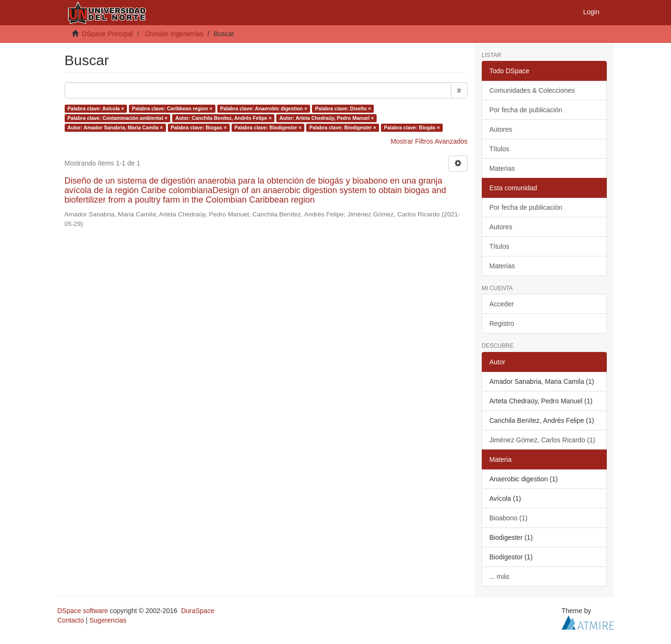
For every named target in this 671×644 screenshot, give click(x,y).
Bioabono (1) (508, 518)
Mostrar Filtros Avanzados (429, 141)
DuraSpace (198, 611)
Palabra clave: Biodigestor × (268, 127)
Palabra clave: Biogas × (199, 127)
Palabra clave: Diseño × (343, 108)
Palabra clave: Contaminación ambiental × (117, 118)
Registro (502, 323)
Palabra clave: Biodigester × (342, 127)
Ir (459, 90)
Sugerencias (108, 620)
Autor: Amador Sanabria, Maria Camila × (115, 127)
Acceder (501, 304)
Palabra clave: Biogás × (412, 127)
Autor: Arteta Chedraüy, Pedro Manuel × (327, 118)
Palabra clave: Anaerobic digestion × (264, 108)
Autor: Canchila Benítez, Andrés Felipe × (224, 118)
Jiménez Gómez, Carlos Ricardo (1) (542, 440)
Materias (502, 168)
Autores (501, 129)
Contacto (71, 620)
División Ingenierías (174, 34)
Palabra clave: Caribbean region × (172, 108)
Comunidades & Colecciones (532, 90)
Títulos (499, 149)
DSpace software (83, 611)
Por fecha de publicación (526, 110)
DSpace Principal (107, 34)
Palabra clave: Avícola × (96, 108)
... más (499, 576)
